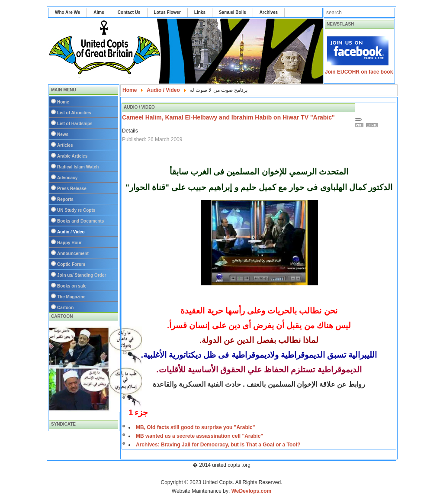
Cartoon (65, 308)
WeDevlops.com (251, 491)
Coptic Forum (71, 264)
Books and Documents (80, 221)
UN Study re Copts (76, 210)
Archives (269, 12)
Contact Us (129, 12)
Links (200, 12)
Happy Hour (69, 243)
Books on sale (72, 286)
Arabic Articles (72, 156)
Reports (65, 199)
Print (360, 125)
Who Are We (67, 12)
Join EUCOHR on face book (359, 72)
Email (373, 125)
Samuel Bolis (233, 12)
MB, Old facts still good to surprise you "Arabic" (195, 427)
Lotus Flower (167, 12)
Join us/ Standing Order (82, 275)
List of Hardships (75, 124)
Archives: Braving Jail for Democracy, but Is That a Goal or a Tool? (218, 445)
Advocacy (67, 178)
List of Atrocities (74, 113)
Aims (99, 12)
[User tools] (358, 120)
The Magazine (71, 297)
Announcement (73, 254)
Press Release (72, 189)
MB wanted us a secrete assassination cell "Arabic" (199, 436)
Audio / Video (71, 232)
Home (63, 102)
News (63, 134)
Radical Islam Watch (78, 167)
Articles (65, 145)
